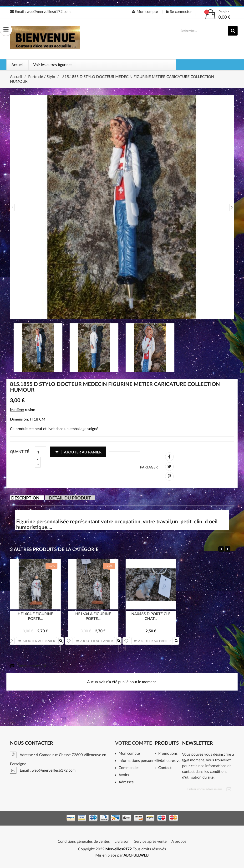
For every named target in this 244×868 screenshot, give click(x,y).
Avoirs (124, 775)
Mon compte (129, 754)
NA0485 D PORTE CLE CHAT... (151, 616)
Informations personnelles (139, 761)
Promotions (168, 754)
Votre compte (133, 743)
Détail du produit (70, 498)
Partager (169, 457)
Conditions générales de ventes (84, 842)
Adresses (126, 782)
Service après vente (150, 842)
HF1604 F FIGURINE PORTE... (35, 616)
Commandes (129, 768)
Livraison (122, 842)
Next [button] (232, 207)
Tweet (169, 467)
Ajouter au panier (78, 452)
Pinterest (169, 476)
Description (25, 498)
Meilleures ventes (172, 761)
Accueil (18, 65)
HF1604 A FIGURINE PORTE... (93, 616)
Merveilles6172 (119, 849)
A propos (179, 842)
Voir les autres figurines (53, 65)
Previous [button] (12, 207)
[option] (122, 207)
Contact (165, 768)
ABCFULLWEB (136, 855)
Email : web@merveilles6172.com (40, 12)
